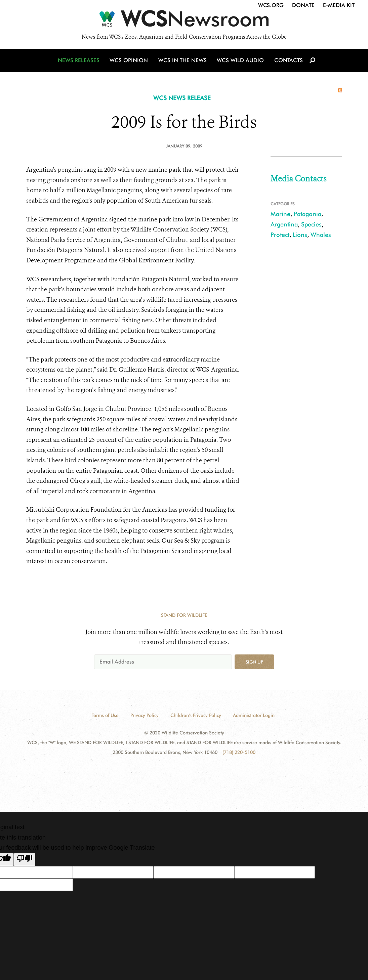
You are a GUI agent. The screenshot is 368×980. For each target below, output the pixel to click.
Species (311, 224)
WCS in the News (183, 61)
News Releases (80, 61)
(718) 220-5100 (239, 752)
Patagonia (308, 214)
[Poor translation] (25, 860)
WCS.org (271, 5)
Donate (303, 5)
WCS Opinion (130, 61)
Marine (280, 214)
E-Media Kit (339, 5)
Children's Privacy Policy (196, 715)
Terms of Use (105, 715)
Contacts (288, 61)
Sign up (254, 662)
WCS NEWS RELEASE (182, 98)
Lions (300, 235)
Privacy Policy (145, 715)
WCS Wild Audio (240, 61)
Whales (321, 235)
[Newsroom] (184, 21)
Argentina (284, 224)
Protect (280, 235)
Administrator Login (254, 715)
